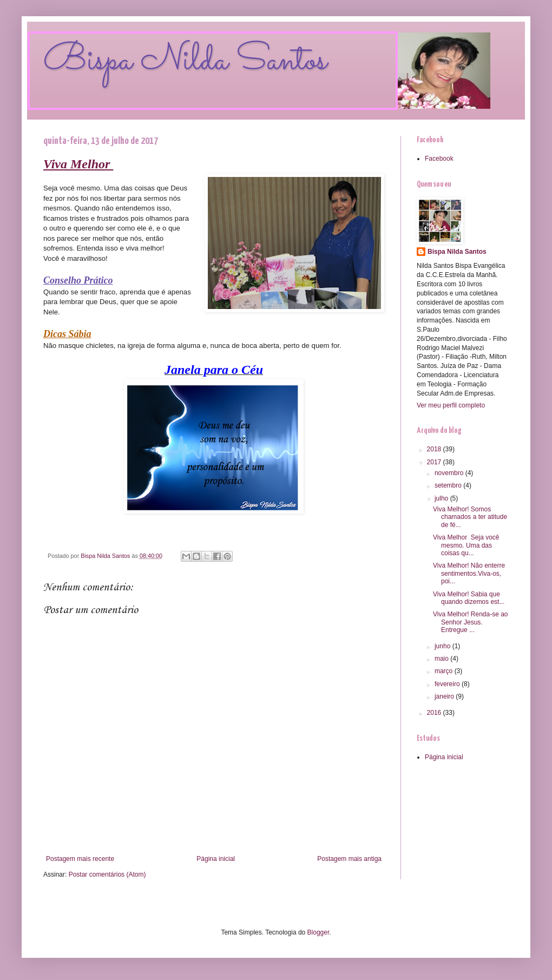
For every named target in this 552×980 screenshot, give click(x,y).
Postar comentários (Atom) (107, 874)
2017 (435, 462)
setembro (449, 485)
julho (442, 498)
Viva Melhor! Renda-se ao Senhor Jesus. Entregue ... (471, 622)
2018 (435, 449)
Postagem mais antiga (349, 859)
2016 (435, 713)
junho (443, 646)
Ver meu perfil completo (451, 405)
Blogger (318, 932)
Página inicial (216, 859)
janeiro (445, 696)
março (445, 671)
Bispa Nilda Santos (185, 61)
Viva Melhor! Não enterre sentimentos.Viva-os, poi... (469, 573)
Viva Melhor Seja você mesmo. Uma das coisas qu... (466, 545)
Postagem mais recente (80, 859)
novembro (450, 473)
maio (442, 659)
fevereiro (448, 684)
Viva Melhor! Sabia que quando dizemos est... (469, 598)
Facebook (439, 159)
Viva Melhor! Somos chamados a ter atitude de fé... (470, 517)
